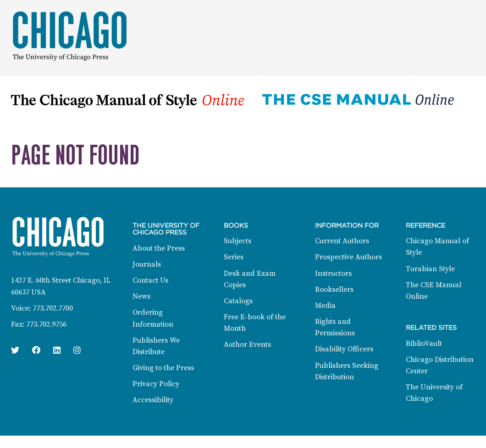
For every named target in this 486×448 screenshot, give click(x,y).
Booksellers (334, 290)
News (141, 296)
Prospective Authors (348, 257)
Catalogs (238, 301)
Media (325, 306)
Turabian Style (430, 269)
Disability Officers (344, 349)
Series (234, 257)
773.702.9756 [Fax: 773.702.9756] (46, 324)
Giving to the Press (163, 368)
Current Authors (342, 241)
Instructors (333, 273)
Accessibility (153, 400)
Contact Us (150, 280)
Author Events (247, 344)
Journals (147, 264)
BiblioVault (424, 344)
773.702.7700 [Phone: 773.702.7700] (53, 308)
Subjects (237, 241)
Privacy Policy (156, 384)
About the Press (159, 248)
